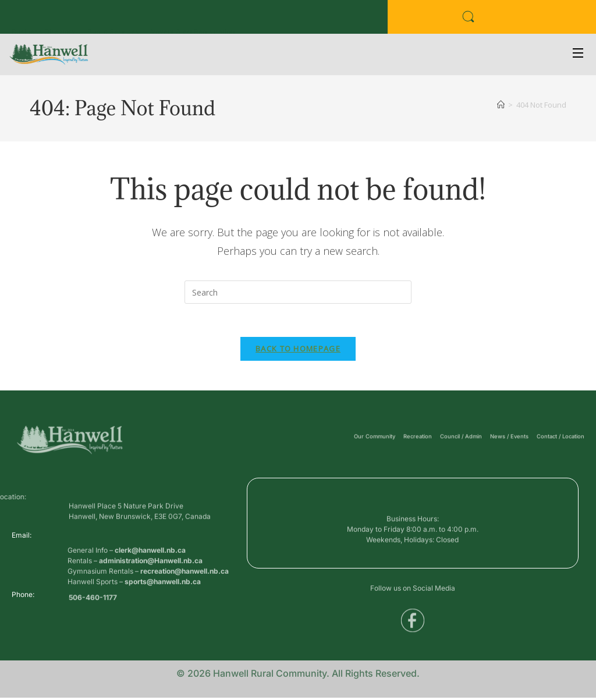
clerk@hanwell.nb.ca (150, 571)
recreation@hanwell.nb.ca (185, 591)
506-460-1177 (93, 603)
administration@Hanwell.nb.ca (151, 581)
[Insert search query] (298, 292)
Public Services (113, 21)
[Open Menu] (579, 54)
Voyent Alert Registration (193, 21)
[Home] (501, 105)
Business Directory (44, 21)
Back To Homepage (298, 351)
